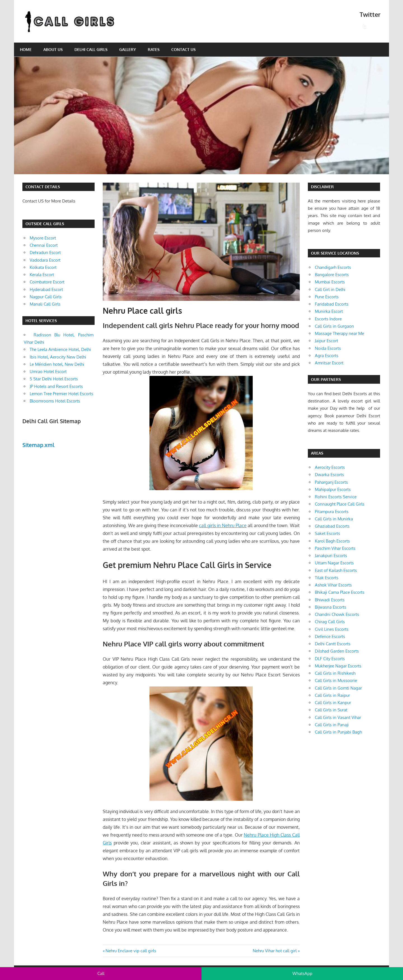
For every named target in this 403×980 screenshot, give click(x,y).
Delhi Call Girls (91, 49)
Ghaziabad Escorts (332, 526)
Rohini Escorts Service (336, 497)
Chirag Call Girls (330, 622)
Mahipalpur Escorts (333, 489)
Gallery (128, 49)
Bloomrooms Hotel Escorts (55, 401)
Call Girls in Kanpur (333, 703)
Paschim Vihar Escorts (335, 548)
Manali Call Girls (45, 304)
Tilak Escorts (327, 578)
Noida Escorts (328, 348)
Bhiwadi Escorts (330, 600)
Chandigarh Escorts (333, 267)
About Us (53, 49)
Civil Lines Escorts (332, 629)
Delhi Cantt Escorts (333, 644)
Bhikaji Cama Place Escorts (340, 592)
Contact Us (183, 49)
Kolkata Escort (43, 267)
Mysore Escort (43, 238)
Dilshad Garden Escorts (337, 651)
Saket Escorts (327, 533)
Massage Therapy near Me (339, 333)
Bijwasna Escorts (331, 607)
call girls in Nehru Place (223, 525)
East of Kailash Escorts (336, 570)
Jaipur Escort (326, 341)
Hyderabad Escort (46, 289)
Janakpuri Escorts (331, 556)
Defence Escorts (330, 636)
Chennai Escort (44, 245)
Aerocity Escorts (330, 467)
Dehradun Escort (45, 252)
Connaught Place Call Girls (340, 504)
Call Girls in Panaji (332, 725)
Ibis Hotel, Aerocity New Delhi (58, 357)
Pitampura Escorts (332, 512)
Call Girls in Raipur (332, 695)
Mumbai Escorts (330, 282)
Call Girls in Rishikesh (335, 673)
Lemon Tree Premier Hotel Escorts (61, 394)
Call (101, 973)
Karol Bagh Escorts (332, 541)
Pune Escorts (327, 297)
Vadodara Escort (45, 260)
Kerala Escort (42, 275)
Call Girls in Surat (331, 710)
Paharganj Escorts (331, 482)
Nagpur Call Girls (46, 297)
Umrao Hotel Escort (48, 372)
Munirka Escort (329, 311)
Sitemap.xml (38, 445)
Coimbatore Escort (47, 282)
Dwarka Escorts (329, 475)
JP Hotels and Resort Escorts (56, 386)
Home (26, 49)
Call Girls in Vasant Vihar (338, 717)
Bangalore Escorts (332, 275)
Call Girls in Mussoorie (336, 680)
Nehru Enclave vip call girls (131, 951)
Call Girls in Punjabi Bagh (338, 732)
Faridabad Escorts (332, 304)
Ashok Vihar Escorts (333, 585)
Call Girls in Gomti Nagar (338, 688)
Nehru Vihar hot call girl (275, 951)
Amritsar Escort (329, 363)
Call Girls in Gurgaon (334, 326)
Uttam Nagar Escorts (334, 563)
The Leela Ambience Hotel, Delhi (60, 349)
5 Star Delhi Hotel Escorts (54, 379)
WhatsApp (302, 973)
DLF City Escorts (330, 659)
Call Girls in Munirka (334, 519)
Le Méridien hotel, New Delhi (57, 364)
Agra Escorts (327, 356)
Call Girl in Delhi (330, 289)
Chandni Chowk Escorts (337, 614)
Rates (154, 49)
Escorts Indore (328, 319)
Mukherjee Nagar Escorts (338, 666)
